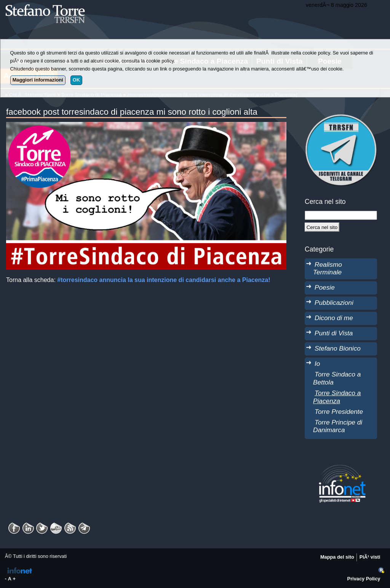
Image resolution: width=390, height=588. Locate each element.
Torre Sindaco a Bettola (337, 378)
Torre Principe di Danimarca (338, 426)
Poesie (325, 287)
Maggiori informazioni (38, 80)
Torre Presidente (339, 412)
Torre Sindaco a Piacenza (337, 397)
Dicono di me (334, 318)
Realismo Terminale (328, 268)
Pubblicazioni (334, 303)
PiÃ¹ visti (370, 557)
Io (317, 364)
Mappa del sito (337, 557)
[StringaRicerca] (341, 215)
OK (76, 80)
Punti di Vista (334, 333)
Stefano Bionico (338, 348)
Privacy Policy (364, 579)
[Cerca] (322, 227)
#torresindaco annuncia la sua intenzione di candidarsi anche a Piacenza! (164, 280)
